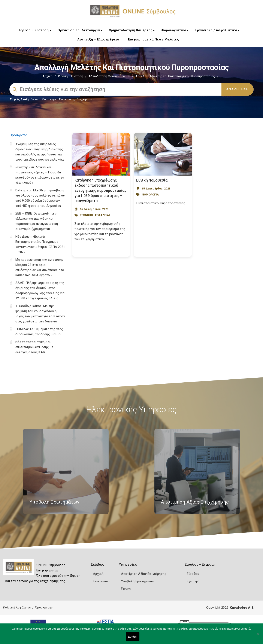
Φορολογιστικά (175, 30)
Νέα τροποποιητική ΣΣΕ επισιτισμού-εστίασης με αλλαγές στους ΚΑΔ (34, 347)
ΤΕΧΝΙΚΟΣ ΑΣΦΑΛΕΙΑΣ (95, 215)
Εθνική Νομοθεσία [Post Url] (152, 180)
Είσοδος (193, 574)
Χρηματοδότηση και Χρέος (132, 30)
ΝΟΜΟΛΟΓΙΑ (150, 195)
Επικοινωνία (102, 581)
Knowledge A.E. (242, 608)
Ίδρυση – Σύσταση (35, 30)
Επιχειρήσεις (86, 99)
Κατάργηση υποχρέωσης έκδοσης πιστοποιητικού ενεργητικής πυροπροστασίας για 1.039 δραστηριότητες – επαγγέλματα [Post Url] (101, 190)
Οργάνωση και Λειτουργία (80, 30)
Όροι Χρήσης (44, 607)
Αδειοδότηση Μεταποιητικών (109, 76)
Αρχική (47, 76)
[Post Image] (101, 154)
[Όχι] (258, 636)
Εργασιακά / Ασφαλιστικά (217, 30)
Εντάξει (133, 637)
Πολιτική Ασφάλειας (17, 607)
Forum (126, 589)
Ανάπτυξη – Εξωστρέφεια (99, 39)
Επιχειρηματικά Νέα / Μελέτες (155, 39)
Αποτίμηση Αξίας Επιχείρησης (144, 574)
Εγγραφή (193, 581)
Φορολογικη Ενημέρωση (58, 99)
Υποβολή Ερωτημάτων (138, 581)
